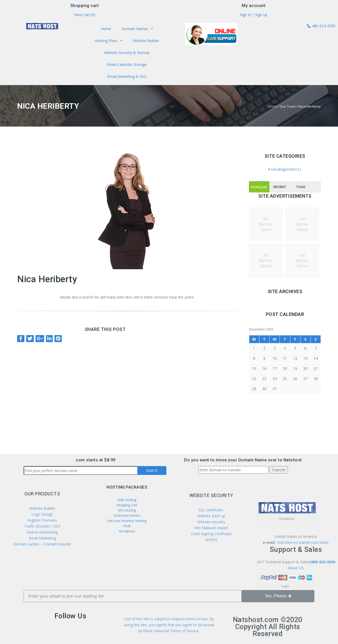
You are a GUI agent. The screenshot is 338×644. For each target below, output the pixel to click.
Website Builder (145, 41)
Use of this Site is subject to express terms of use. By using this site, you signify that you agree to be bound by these (169, 633)
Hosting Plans (109, 41)
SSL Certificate (211, 541)
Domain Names (137, 30)
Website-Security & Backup (127, 52)
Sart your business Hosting (127, 517)
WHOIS (211, 570)
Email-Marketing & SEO (127, 75)
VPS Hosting (127, 511)
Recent (280, 187)
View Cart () (85, 16)
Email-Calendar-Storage (127, 64)
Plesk (127, 521)
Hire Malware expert (211, 559)
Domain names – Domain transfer (42, 570)
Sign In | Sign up (254, 16)
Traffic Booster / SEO (42, 553)
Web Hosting (127, 504)
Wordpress (127, 524)
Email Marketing (42, 565)
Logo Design (42, 541)
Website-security (211, 553)
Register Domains (42, 547)
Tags (301, 187)
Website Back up (211, 547)
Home (107, 30)
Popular (259, 187)
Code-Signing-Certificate (211, 565)
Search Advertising (42, 559)
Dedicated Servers (127, 514)
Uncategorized (282, 169)
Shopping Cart (127, 507)
